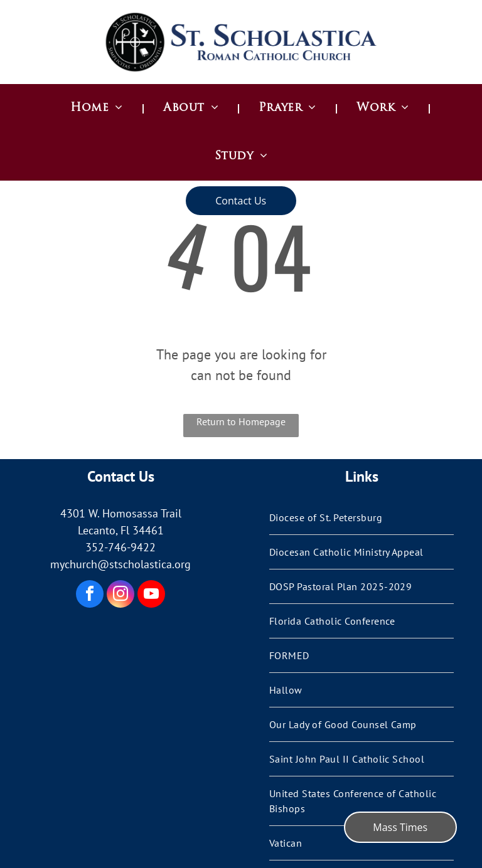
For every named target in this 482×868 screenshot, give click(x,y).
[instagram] (120, 595)
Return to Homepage (241, 421)
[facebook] (90, 595)
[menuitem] (98, 108)
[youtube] (151, 595)
